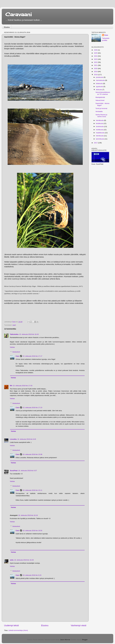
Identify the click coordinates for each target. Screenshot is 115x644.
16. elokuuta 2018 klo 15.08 (33, 454)
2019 (96, 72)
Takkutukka (14, 334)
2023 (96, 59)
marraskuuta (101, 80)
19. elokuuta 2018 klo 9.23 (32, 575)
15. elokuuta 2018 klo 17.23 (33, 408)
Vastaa (12, 347)
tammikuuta (100, 139)
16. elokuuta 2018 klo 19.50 (33, 531)
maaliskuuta (100, 133)
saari (14, 325)
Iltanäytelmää (100, 97)
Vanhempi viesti (79, 625)
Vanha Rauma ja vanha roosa (101, 116)
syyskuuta (100, 87)
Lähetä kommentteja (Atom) (18, 630)
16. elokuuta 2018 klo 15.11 (33, 490)
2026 (96, 50)
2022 (96, 62)
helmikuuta (100, 136)
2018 (96, 75)
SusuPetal (14, 471)
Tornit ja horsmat (101, 108)
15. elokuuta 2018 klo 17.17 (33, 356)
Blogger (85, 640)
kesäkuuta (100, 123)
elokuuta (99, 90)
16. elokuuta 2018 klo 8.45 (27, 439)
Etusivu (7, 27)
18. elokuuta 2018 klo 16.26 (24, 560)
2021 (96, 65)
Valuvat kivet (100, 100)
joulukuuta (100, 77)
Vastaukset (16, 352)
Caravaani (19, 14)
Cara (17, 356)
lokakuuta (100, 83)
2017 (96, 143)
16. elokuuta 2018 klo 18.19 (28, 515)
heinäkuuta (100, 120)
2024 (96, 56)
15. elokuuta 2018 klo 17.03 (23, 386)
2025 (96, 53)
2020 (96, 68)
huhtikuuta (100, 130)
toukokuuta (100, 126)
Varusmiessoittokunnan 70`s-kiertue (103, 93)
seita (12, 560)
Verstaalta (99, 111)
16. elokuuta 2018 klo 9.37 (27, 471)
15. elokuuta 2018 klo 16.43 (29, 334)
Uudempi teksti (11, 625)
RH (11, 386)
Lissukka (13, 439)
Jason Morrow (65, 640)
